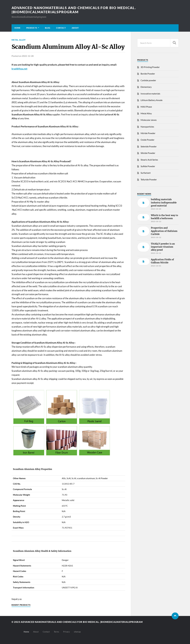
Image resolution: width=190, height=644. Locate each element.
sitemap (77, 632)
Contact (61, 28)
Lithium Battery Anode (152, 100)
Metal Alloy (19, 40)
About (75, 28)
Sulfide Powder (148, 166)
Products (32, 28)
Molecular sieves (149, 120)
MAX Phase (146, 107)
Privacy (66, 632)
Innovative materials (150, 94)
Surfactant (146, 173)
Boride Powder (148, 74)
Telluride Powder (149, 179)
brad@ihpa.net (19, 69)
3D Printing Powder (150, 67)
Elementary (146, 87)
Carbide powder (148, 80)
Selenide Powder (149, 146)
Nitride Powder (148, 133)
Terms (56, 632)
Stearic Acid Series (149, 160)
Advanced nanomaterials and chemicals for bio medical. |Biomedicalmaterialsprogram (76, 10)
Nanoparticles (147, 127)
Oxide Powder (147, 140)
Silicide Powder (148, 153)
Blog (48, 28)
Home (17, 28)
